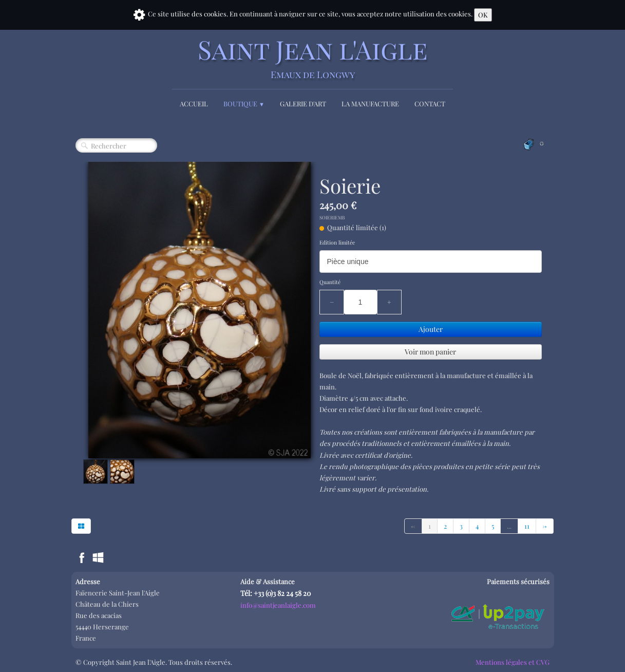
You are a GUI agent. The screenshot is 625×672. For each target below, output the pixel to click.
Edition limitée (337, 242)
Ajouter (431, 329)
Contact (430, 104)
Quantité (330, 282)
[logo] (313, 58)
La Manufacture (370, 104)
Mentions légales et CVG (513, 662)
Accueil (194, 104)
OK (483, 15)
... (509, 526)
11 (527, 526)
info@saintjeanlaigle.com (278, 605)
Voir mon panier (430, 352)
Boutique (244, 104)
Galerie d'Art (303, 104)
